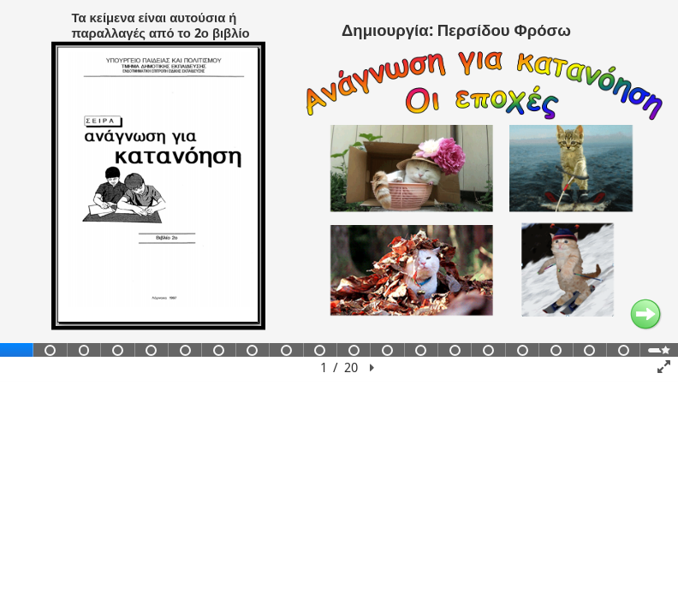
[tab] (17, 350)
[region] (339, 191)
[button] (372, 368)
